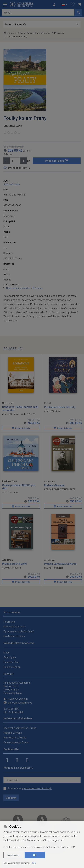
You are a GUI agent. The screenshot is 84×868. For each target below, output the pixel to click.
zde (34, 863)
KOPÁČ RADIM (51, 489)
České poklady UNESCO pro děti (19, 487)
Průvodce (59, 33)
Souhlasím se (30, 788)
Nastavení (14, 855)
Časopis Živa (11, 662)
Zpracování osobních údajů (19, 631)
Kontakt (9, 674)
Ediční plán (10, 657)
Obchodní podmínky (15, 626)
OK (35, 855)
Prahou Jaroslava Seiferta (60, 564)
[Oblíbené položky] (73, 5)
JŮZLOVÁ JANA (13, 126)
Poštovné (9, 622)
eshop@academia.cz (18, 702)
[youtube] (27, 760)
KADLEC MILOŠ (28, 414)
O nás (7, 652)
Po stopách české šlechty (60, 407)
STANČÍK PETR (68, 489)
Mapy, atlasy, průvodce (39, 33)
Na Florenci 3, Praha (15, 737)
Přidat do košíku (57, 161)
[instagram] (17, 760)
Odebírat (11, 798)
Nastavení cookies (14, 636)
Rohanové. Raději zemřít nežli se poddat (20, 408)
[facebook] (7, 760)
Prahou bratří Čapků (15, 563)
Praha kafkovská (54, 485)
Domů (9, 33)
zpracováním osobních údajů (37, 788)
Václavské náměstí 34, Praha (20, 728)
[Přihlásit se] (55, 5)
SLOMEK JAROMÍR (12, 568)
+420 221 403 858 (16, 699)
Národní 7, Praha (13, 733)
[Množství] (15, 161)
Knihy (20, 33)
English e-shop (12, 667)
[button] (64, 5)
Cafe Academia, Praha (16, 742)
